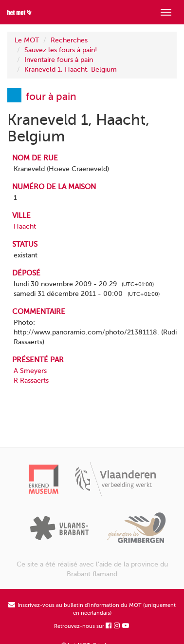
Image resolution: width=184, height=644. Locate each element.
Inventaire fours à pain (59, 60)
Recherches (69, 40)
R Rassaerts (31, 381)
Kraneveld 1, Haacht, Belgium (71, 69)
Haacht (25, 226)
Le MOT (27, 40)
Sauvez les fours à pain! (61, 50)
